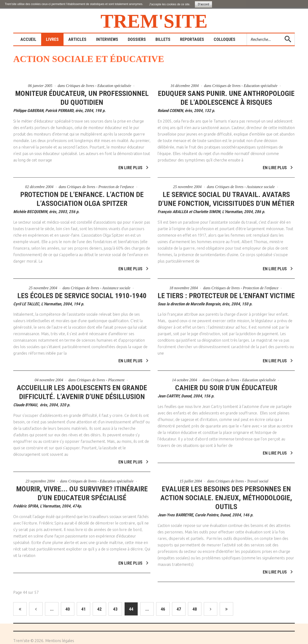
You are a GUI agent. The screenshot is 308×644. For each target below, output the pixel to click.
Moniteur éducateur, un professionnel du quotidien (82, 98)
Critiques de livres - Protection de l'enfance (100, 183)
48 (195, 609)
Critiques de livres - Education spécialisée (99, 86)
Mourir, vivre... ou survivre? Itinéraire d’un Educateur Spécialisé (82, 490)
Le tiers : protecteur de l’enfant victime (226, 292)
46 (163, 609)
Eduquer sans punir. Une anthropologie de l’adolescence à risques (226, 98)
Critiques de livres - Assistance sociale (245, 183)
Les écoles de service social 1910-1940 (82, 292)
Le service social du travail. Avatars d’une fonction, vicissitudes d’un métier (226, 196)
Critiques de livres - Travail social (242, 478)
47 (179, 609)
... (52, 609)
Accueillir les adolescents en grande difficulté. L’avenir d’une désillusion (82, 389)
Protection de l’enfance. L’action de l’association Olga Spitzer (82, 196)
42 (99, 609)
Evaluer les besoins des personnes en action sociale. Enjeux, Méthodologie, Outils (226, 494)
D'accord (203, 4)
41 (83, 609)
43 (115, 609)
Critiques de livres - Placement (101, 377)
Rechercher (247, 34)
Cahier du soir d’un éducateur (226, 385)
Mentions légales (60, 641)
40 (68, 609)
